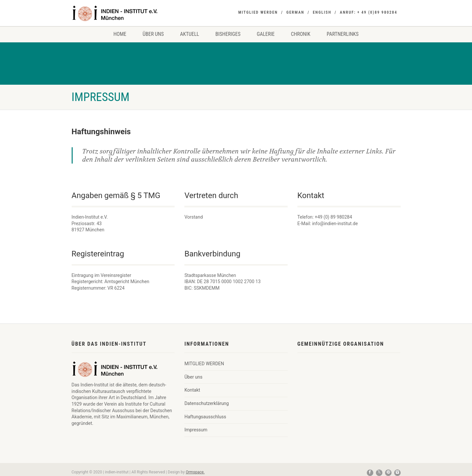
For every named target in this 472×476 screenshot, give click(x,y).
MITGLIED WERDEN (258, 12)
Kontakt (192, 390)
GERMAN (295, 12)
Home (120, 34)
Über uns (153, 34)
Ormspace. (195, 472)
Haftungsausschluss (205, 417)
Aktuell (190, 34)
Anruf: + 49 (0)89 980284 (368, 12)
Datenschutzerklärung (207, 403)
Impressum (196, 430)
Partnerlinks (343, 34)
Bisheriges (228, 34)
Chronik (301, 34)
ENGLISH (322, 12)
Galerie (266, 34)
